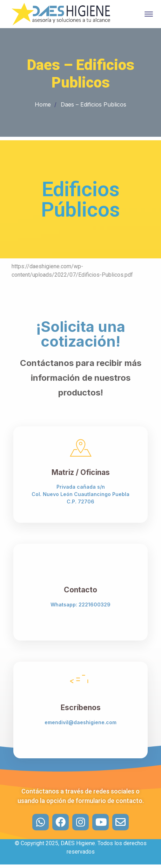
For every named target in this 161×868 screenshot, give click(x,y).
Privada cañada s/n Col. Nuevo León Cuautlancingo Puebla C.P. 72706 (80, 494)
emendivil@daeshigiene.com (80, 722)
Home (43, 104)
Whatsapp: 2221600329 (80, 605)
